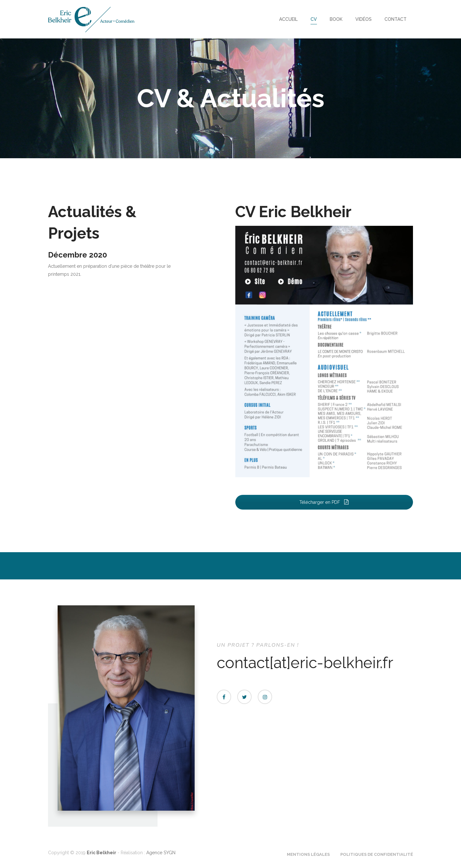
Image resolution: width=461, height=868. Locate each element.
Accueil (288, 19)
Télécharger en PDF (324, 502)
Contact (396, 19)
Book (336, 19)
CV (314, 19)
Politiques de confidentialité (377, 854)
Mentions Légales (308, 854)
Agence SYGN (161, 853)
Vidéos (364, 19)
